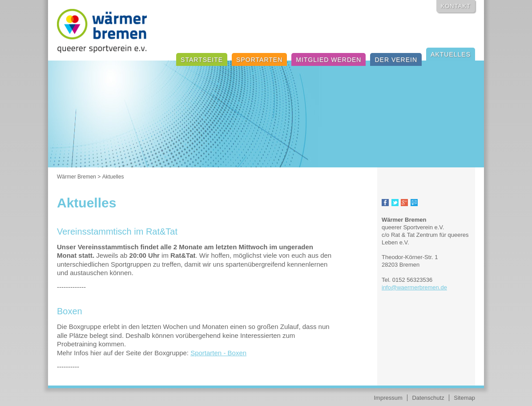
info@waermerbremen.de (414, 287)
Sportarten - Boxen (218, 353)
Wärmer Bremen (77, 177)
